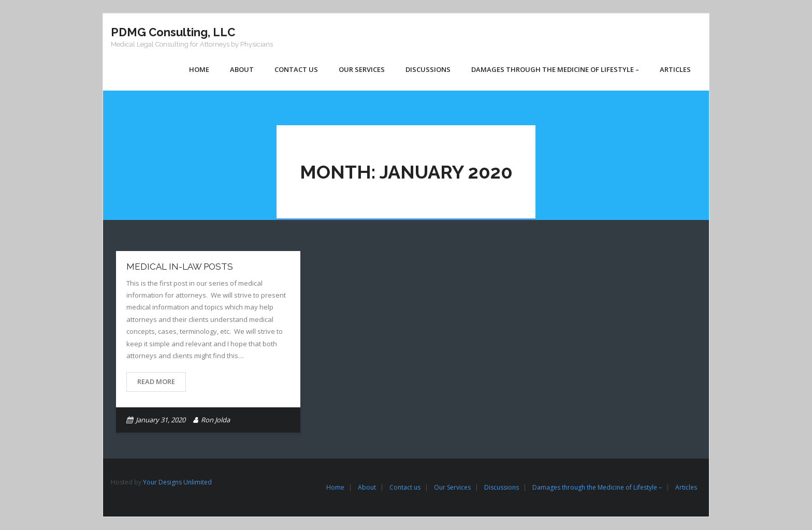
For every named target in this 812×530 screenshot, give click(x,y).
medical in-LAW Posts (180, 267)
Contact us (405, 487)
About (367, 487)
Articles (686, 487)
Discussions (502, 487)
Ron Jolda (215, 420)
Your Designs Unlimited (177, 482)
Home (335, 487)
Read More (156, 381)
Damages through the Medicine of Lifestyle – (597, 487)
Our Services (452, 487)
